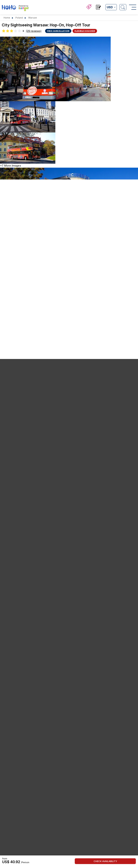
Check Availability (105, 861)
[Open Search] (123, 7)
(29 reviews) (34, 31)
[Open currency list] (111, 7)
